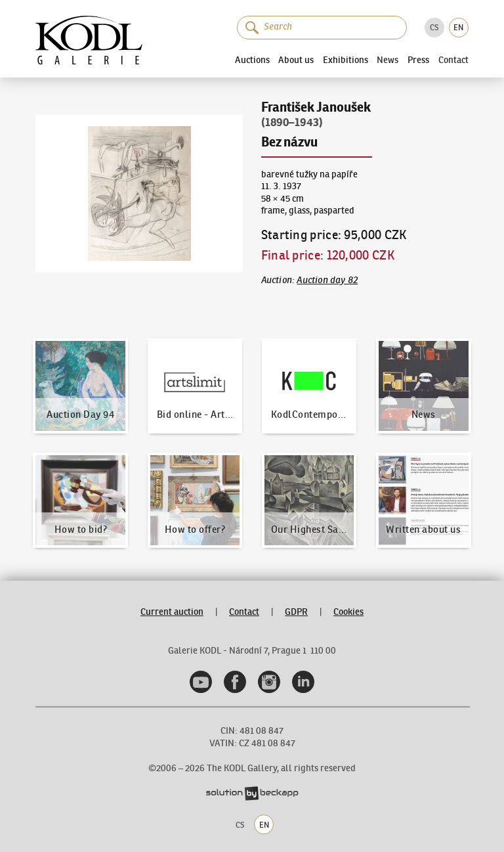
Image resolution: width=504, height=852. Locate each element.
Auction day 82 (327, 280)
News (388, 60)
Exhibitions (346, 60)
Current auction (172, 612)
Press (418, 60)
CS (434, 27)
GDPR (296, 612)
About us (296, 60)
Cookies (348, 612)
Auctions (252, 60)
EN (458, 27)
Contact (453, 60)
